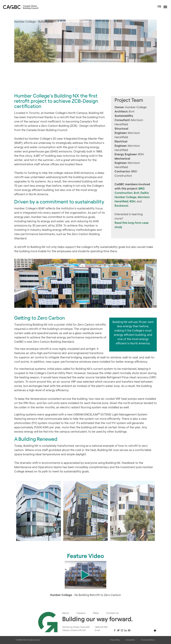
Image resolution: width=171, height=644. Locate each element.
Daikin (145, 193)
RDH (132, 202)
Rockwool (121, 206)
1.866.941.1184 (101, 627)
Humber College (126, 197)
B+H (137, 193)
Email (97, 630)
